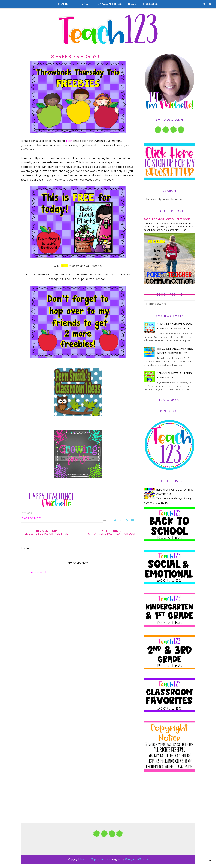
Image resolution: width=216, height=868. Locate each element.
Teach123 (85, 859)
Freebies (151, 4)
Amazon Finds (109, 4)
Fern (69, 141)
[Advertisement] (169, 802)
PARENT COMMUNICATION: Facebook (167, 219)
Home (63, 4)
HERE (64, 266)
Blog (133, 4)
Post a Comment (35, 572)
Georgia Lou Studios (136, 859)
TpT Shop (82, 4)
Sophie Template (101, 859)
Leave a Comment (31, 518)
